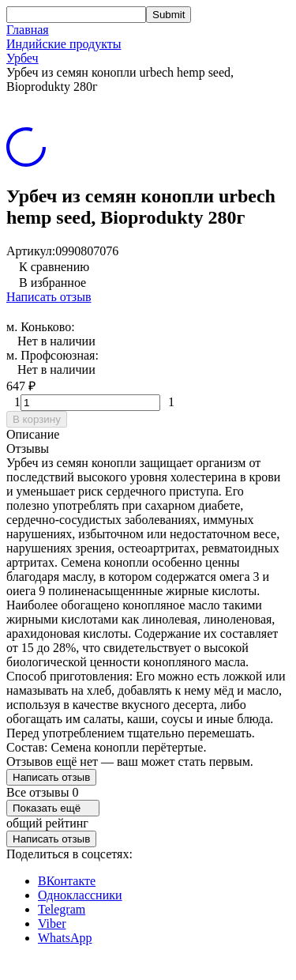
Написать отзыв (49, 297)
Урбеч (22, 58)
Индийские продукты (64, 44)
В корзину (37, 419)
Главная (28, 30)
